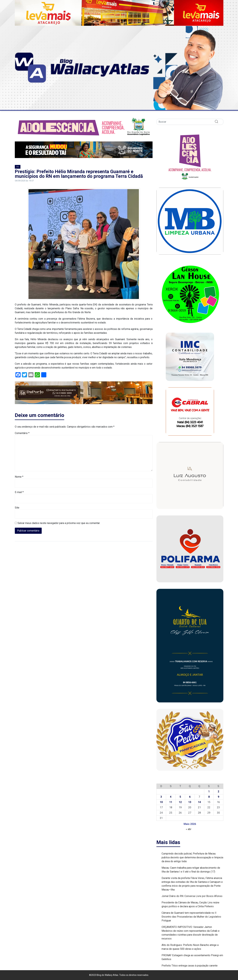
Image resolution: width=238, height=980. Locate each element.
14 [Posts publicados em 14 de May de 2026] (199, 802)
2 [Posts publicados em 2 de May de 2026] (218, 791)
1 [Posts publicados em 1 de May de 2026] (209, 791)
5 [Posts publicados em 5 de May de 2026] (180, 797)
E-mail (19, 492)
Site (17, 508)
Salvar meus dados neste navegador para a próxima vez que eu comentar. (59, 523)
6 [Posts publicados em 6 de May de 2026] (190, 797)
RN (18, 167)
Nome (19, 477)
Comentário (22, 433)
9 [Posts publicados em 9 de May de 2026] (218, 797)
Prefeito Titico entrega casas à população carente (190, 966)
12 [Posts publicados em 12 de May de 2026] (180, 802)
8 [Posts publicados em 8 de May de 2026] (209, 797)
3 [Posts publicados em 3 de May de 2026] (161, 797)
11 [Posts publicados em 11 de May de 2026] (171, 802)
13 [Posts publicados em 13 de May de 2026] (190, 802)
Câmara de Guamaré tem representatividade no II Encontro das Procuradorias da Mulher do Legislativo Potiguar (191, 917)
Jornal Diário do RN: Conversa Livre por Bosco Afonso (192, 896)
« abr (189, 829)
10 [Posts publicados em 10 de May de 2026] (161, 802)
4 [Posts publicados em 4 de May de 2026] (171, 797)
